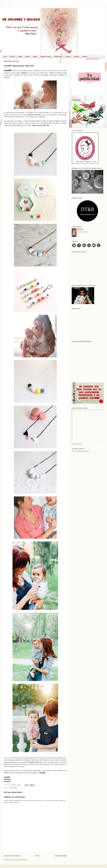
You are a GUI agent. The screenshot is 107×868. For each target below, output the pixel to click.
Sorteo (68, 57)
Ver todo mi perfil (82, 232)
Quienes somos (46, 57)
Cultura (12, 57)
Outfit (35, 57)
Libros (20, 57)
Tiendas (76, 57)
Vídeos (85, 57)
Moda (28, 57)
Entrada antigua (61, 856)
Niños (16, 788)
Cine (5, 57)
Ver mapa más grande (77, 444)
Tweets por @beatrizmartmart (80, 451)
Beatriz (82, 229)
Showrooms (58, 57)
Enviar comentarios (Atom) (19, 860)
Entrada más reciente (12, 856)
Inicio (37, 856)
